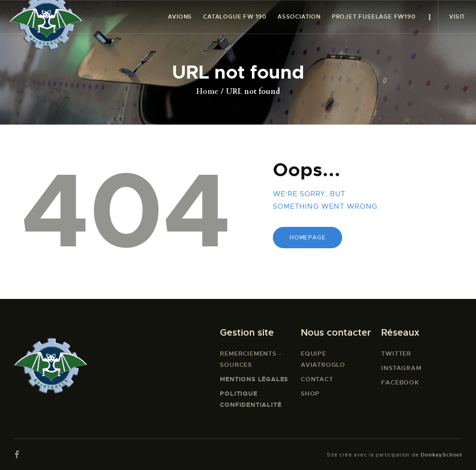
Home (207, 92)
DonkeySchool (441, 455)
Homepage (307, 238)
